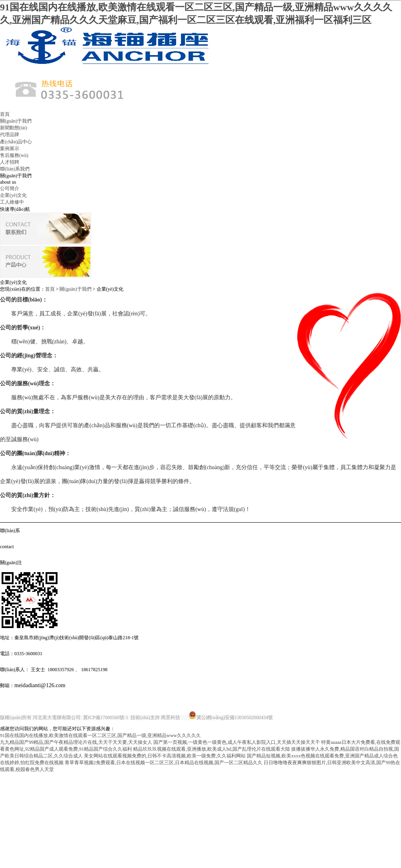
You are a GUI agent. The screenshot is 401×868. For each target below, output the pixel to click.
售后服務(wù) (14, 155)
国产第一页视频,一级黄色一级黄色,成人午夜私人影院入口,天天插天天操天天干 (237, 742)
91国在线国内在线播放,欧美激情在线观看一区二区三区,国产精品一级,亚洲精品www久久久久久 (100, 735)
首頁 (5, 114)
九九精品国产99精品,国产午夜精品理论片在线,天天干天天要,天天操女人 (76, 742)
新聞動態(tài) (14, 128)
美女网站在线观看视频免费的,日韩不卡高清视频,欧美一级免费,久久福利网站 (165, 756)
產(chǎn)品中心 (16, 142)
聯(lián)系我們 (15, 169)
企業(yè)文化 (13, 195)
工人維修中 (12, 202)
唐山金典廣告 (288, 717)
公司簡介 (10, 188)
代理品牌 (10, 135)
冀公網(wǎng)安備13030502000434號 (235, 717)
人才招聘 (10, 162)
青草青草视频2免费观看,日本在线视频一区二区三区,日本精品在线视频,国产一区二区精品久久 (164, 763)
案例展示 (10, 149)
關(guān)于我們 (16, 121)
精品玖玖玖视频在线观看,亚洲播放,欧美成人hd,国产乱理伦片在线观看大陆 (211, 749)
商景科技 (171, 717)
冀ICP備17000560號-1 (106, 717)
